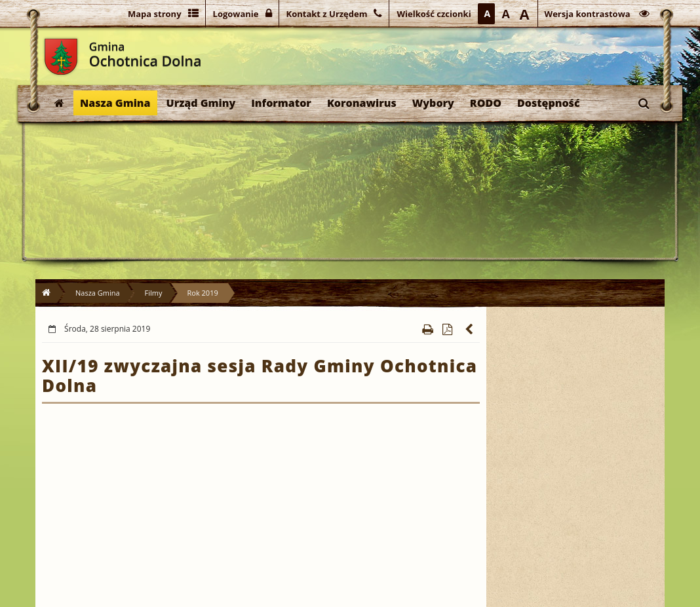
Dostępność (549, 103)
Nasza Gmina (115, 103)
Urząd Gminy (201, 103)
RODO (486, 103)
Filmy (154, 293)
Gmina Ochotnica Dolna (61, 57)
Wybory (433, 103)
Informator (281, 103)
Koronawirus (362, 103)
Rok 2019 (203, 293)
